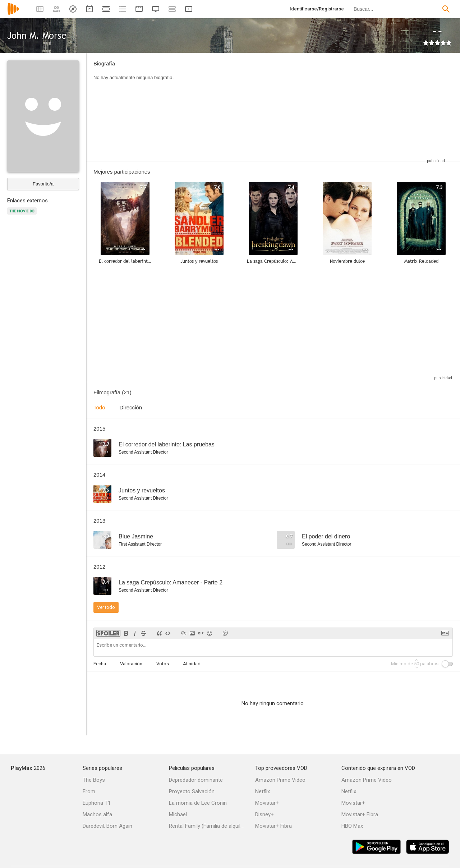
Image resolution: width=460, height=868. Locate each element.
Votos (163, 664)
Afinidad (192, 664)
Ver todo (106, 607)
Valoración (131, 664)
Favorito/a (43, 184)
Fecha (100, 664)
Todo (99, 407)
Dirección (131, 407)
